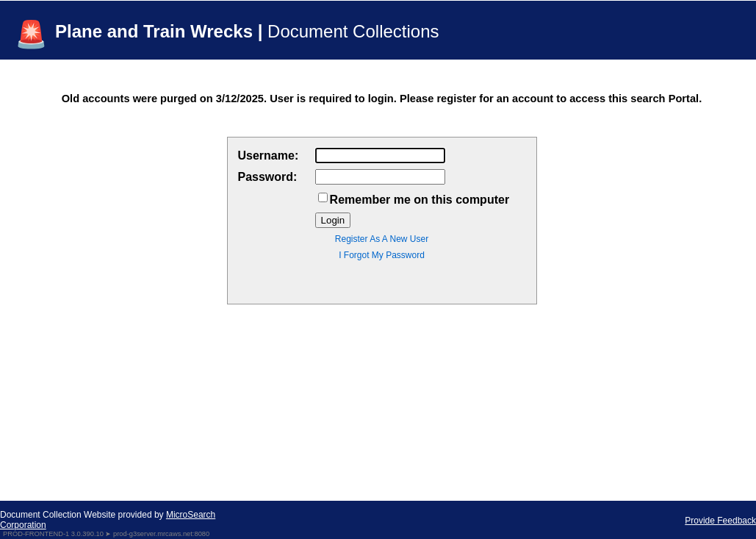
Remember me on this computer (420, 200)
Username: (269, 156)
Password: (268, 177)
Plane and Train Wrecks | (247, 31)
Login (333, 220)
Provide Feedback (720, 521)
